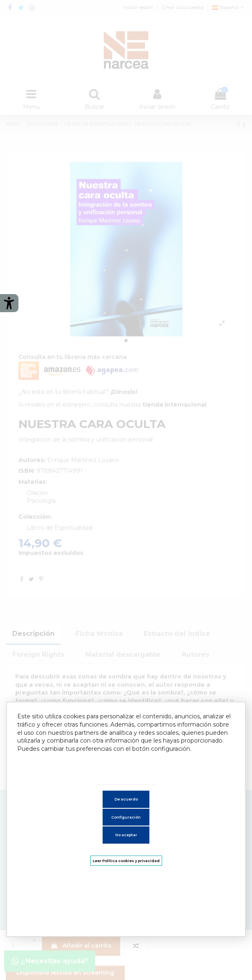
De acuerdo (126, 799)
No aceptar (126, 835)
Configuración (126, 817)
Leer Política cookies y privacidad (126, 861)
